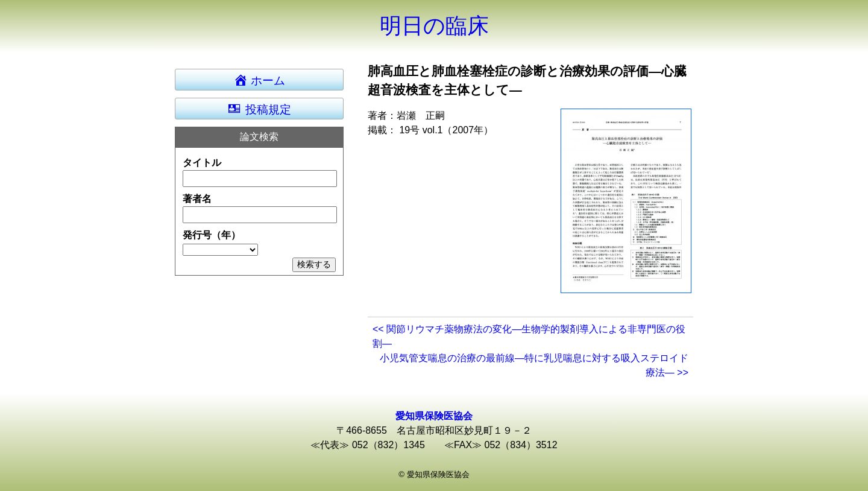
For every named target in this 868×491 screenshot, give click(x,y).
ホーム (265, 80)
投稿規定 (259, 109)
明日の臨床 (434, 26)
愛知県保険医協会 (434, 416)
